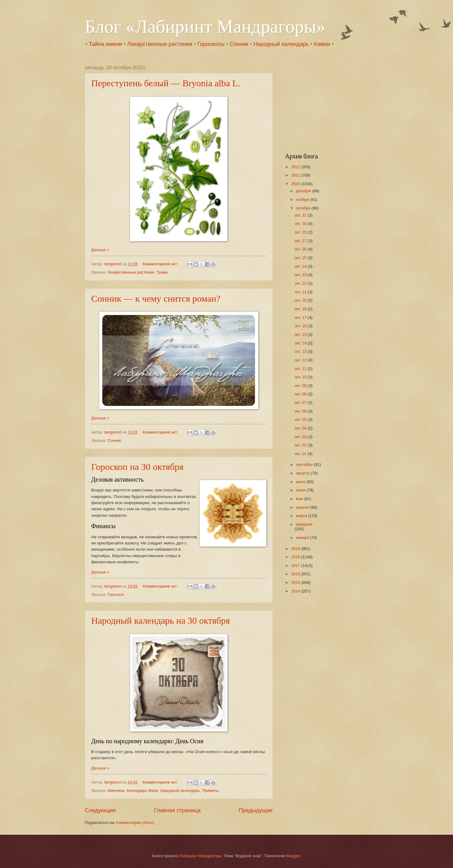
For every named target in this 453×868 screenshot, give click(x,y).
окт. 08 (301, 394)
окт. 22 (301, 283)
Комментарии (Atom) (135, 823)
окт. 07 (301, 403)
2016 (296, 574)
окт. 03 (301, 437)
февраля (304, 524)
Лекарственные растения (160, 44)
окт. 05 (301, 420)
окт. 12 (301, 360)
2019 (296, 549)
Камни (322, 44)
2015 (296, 583)
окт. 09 (301, 386)
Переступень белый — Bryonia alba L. (166, 83)
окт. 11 (301, 369)
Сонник (239, 44)
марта (302, 516)
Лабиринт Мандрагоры (201, 856)
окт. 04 (301, 428)
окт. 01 (301, 454)
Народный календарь (281, 44)
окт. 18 (301, 309)
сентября (305, 465)
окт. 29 (301, 232)
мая (300, 499)
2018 (296, 557)
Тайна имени (105, 44)
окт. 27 (301, 241)
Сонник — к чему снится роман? (156, 298)
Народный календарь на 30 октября (161, 620)
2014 (296, 591)
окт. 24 (301, 266)
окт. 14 (301, 343)
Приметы (210, 791)
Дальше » (100, 250)
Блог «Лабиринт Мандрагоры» (205, 26)
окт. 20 (301, 300)
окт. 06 (301, 411)
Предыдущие (256, 810)
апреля (303, 507)
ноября (303, 200)
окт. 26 (301, 249)
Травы (162, 272)
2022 (296, 167)
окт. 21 (301, 292)
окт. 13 (301, 351)
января (303, 538)
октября (304, 208)
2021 (296, 175)
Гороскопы (211, 44)
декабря (304, 191)
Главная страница (177, 810)
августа (303, 473)
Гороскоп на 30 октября (137, 467)
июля (301, 482)
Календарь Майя (143, 791)
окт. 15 (301, 334)
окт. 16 (301, 326)
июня (301, 490)
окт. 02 (301, 445)
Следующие (100, 810)
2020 (296, 184)
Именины (116, 791)
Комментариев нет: (161, 264)
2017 (296, 566)
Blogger (293, 856)
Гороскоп (116, 595)
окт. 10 (301, 377)
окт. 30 (301, 224)
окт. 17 (301, 318)
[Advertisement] (324, 104)
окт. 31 (301, 215)
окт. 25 (301, 258)
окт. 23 (301, 275)
